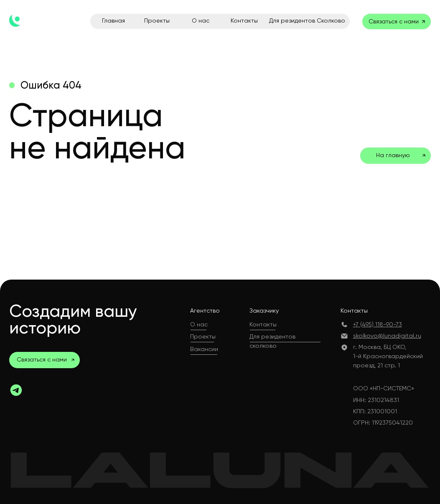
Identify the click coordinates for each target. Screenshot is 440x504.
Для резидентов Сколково (307, 20)
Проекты (157, 20)
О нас (201, 20)
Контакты (244, 20)
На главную (393, 155)
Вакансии (204, 349)
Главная (113, 20)
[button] (73, 360)
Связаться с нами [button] (394, 21)
